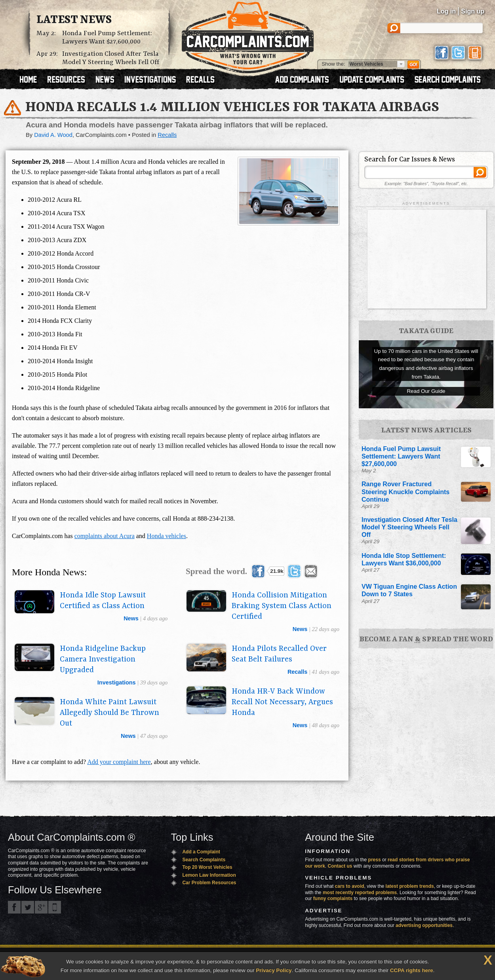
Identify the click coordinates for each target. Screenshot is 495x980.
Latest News (74, 20)
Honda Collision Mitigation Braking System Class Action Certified (282, 606)
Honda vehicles (167, 536)
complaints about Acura (105, 536)
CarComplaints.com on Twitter (28, 907)
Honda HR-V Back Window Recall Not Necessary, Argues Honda (282, 702)
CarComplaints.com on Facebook (14, 907)
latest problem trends (410, 886)
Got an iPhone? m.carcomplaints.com (55, 907)
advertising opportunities (424, 925)
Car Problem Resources (209, 883)
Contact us (340, 866)
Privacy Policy (274, 970)
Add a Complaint (201, 852)
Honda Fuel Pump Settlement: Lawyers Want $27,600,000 (107, 38)
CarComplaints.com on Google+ (41, 907)
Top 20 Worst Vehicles (207, 867)
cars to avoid (350, 886)
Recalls (167, 135)
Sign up (473, 11)
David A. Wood (53, 135)
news (131, 618)
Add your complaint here (119, 762)
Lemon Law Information (209, 875)
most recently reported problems (360, 893)
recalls (297, 672)
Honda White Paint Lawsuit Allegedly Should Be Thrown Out (109, 713)
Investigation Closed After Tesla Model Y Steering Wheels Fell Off (111, 58)
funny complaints (333, 898)
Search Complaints (204, 860)
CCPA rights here (412, 970)
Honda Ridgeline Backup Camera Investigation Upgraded (103, 660)
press (375, 860)
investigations (117, 682)
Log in (446, 11)
